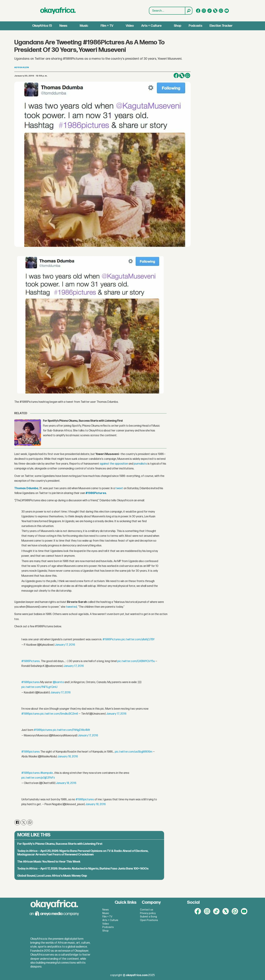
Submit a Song (148, 917)
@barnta (58, 682)
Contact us (147, 910)
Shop (178, 26)
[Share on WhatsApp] (188, 76)
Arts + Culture (151, 26)
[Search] (188, 11)
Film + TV (107, 26)
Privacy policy (148, 913)
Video (130, 26)
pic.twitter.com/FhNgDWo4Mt (72, 730)
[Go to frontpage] (58, 11)
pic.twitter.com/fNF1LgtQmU (39, 687)
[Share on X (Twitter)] (182, 76)
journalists (140, 464)
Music (84, 26)
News (63, 26)
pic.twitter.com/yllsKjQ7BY (138, 640)
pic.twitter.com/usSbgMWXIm (134, 752)
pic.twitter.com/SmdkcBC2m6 (59, 714)
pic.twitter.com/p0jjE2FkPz (38, 778)
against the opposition (114, 464)
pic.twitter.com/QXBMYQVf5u (136, 661)
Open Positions (149, 920)
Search (149, 7)
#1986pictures (31, 682)
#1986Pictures (112, 640)
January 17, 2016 (65, 645)
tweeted (71, 607)
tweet (119, 488)
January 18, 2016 (68, 757)
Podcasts (195, 26)
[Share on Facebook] (176, 76)
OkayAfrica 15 (42, 26)
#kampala (47, 773)
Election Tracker (221, 26)
